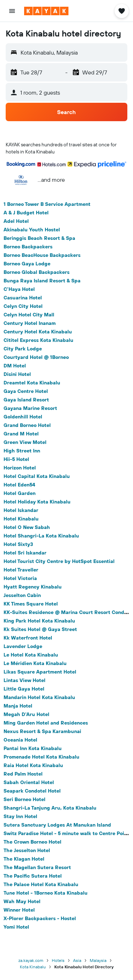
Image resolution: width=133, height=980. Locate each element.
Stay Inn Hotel (20, 816)
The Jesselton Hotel (27, 850)
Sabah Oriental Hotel (29, 782)
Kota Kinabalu (33, 967)
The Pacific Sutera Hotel (33, 876)
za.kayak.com (31, 960)
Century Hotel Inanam (30, 323)
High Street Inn (22, 451)
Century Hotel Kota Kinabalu (38, 332)
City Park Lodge (23, 349)
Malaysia (98, 960)
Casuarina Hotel (23, 298)
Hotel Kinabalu (21, 519)
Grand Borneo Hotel (27, 425)
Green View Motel (25, 442)
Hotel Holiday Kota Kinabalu (37, 502)
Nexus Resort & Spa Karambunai (42, 731)
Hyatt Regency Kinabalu (33, 587)
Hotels (58, 960)
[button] (12, 11)
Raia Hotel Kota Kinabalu (33, 765)
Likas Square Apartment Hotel (40, 672)
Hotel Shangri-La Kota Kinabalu (41, 536)
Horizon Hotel (20, 468)
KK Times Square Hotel (31, 604)
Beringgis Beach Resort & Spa (39, 238)
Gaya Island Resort (26, 400)
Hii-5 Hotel (16, 459)
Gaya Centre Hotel (26, 391)
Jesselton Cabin (22, 595)
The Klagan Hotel (24, 859)
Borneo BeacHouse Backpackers (42, 255)
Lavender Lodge (23, 646)
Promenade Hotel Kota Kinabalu (41, 757)
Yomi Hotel (16, 927)
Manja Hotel (18, 706)
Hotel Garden (20, 493)
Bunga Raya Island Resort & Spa (42, 281)
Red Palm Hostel (23, 774)
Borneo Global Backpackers (37, 272)
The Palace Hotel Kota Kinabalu (41, 884)
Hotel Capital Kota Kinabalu (37, 476)
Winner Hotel (19, 910)
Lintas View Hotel (24, 680)
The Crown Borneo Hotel (32, 842)
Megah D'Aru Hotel (26, 714)
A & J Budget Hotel (26, 213)
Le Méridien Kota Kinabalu (35, 663)
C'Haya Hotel (19, 289)
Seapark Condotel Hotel (32, 791)
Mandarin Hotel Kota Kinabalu (39, 697)
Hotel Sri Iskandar (25, 553)
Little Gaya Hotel (24, 689)
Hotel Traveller (21, 570)
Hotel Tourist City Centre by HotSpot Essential (59, 561)
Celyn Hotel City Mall (29, 315)
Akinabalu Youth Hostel (32, 230)
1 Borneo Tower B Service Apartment (47, 204)
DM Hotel (15, 366)
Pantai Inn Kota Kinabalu (33, 748)
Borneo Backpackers (28, 247)
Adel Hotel (16, 221)
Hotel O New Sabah (27, 527)
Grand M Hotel (21, 434)
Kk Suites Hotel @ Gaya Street (40, 629)
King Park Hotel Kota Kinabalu (39, 621)
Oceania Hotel (20, 740)
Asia (77, 960)
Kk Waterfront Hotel (28, 638)
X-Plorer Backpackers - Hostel (40, 918)
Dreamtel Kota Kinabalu (32, 383)
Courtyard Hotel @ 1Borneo (36, 357)
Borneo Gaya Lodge (27, 264)
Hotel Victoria (20, 578)
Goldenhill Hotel (23, 417)
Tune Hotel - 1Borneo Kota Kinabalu (46, 893)
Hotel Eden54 (19, 485)
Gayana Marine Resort (30, 408)
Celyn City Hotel (23, 306)
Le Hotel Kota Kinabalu (31, 655)
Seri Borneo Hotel (24, 799)
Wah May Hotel (22, 901)
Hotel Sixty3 (18, 544)
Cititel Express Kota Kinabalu (38, 340)
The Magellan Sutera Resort (37, 867)
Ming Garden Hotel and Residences (46, 723)
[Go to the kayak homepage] (46, 11)
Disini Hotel (17, 374)
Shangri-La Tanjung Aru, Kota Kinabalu (50, 808)
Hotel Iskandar (21, 510)
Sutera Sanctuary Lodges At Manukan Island (57, 825)
